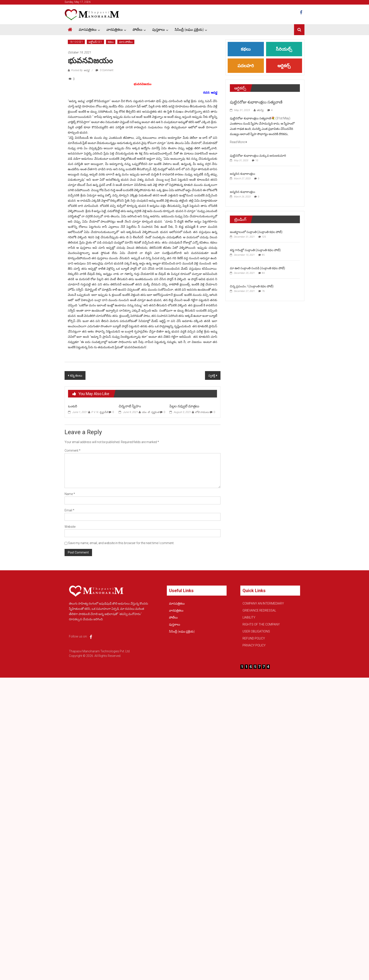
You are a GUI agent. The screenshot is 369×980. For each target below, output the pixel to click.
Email (69, 510)
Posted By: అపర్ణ (80, 70)
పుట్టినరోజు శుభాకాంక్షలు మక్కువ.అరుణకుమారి (258, 156)
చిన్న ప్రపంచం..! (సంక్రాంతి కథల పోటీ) (252, 286)
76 (263, 291)
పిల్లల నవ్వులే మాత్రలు (186, 406)
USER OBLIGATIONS (256, 631)
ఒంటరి (73, 406)
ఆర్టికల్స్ (284, 66)
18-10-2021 (76, 42)
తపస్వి (260, 110)
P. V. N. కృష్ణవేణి (100, 412)
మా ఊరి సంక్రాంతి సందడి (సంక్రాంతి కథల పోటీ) (257, 268)
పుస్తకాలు (159, 30)
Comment (73, 451)
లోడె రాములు (202, 412)
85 (263, 255)
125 (264, 237)
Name (70, 494)
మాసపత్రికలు (88, 30)
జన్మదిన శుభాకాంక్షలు (243, 174)
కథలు (111, 42)
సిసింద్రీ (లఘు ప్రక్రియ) (189, 30)
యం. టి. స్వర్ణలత (150, 412)
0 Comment (104, 70)
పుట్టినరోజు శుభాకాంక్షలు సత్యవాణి (256, 102)
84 (263, 273)
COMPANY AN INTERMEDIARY (263, 603)
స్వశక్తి (212, 375)
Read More (238, 142)
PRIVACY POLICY (254, 645)
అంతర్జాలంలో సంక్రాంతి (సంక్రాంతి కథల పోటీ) (256, 232)
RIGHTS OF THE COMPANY (261, 624)
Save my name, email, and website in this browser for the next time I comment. (121, 543)
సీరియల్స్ (284, 49)
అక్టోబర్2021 (95, 42)
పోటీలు (138, 30)
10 (257, 160)
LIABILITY (249, 617)
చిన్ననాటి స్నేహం (130, 406)
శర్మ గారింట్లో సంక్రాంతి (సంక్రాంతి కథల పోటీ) (255, 250)
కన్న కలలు (76, 375)
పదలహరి (246, 66)
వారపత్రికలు (115, 30)
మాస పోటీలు (126, 42)
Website (70, 527)
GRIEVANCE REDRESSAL (259, 610)
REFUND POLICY (254, 638)
